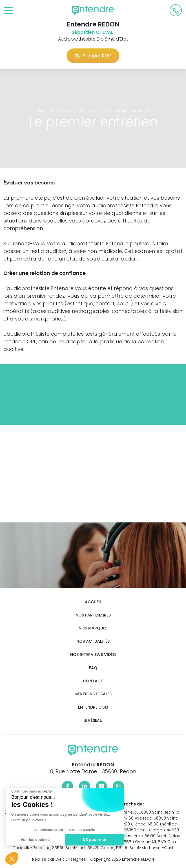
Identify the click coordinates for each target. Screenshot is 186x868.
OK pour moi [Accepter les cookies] (94, 840)
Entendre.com (93, 707)
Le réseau (93, 721)
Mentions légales (93, 694)
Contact (93, 681)
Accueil (93, 602)
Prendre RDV (93, 56)
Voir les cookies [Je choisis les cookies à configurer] (35, 840)
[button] (12, 858)
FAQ (93, 668)
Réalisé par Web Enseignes (59, 859)
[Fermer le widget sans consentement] (32, 791)
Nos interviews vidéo (93, 655)
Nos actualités (93, 641)
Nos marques (93, 628)
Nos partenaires (93, 615)
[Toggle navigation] (9, 11)
